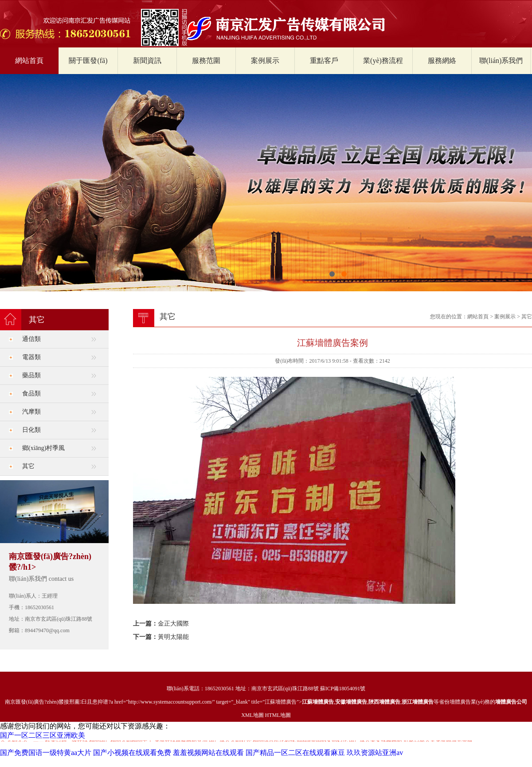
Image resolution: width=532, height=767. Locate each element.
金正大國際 (173, 624)
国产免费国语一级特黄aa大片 (46, 753)
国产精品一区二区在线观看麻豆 (295, 753)
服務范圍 (206, 61)
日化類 (31, 430)
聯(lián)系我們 (501, 61)
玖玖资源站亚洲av (375, 753)
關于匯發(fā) (88, 61)
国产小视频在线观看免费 (132, 753)
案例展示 (265, 61)
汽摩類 (31, 412)
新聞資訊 (147, 61)
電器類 (31, 357)
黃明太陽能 (173, 637)
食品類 (31, 393)
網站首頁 (29, 61)
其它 (28, 466)
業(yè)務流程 (383, 61)
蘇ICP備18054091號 (343, 689)
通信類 (31, 339)
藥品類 (31, 375)
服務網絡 (442, 61)
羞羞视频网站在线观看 (208, 753)
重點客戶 (324, 61)
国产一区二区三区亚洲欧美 (43, 735)
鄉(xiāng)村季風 (43, 448)
